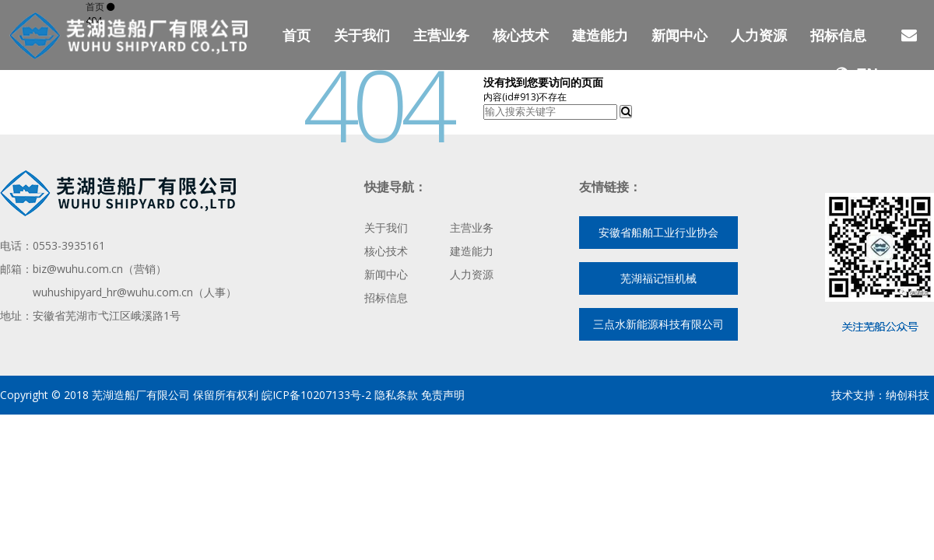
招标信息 (838, 35)
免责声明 (443, 395)
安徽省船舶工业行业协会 (658, 232)
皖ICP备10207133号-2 (315, 395)
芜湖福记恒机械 (658, 278)
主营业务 (441, 35)
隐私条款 (396, 395)
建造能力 (600, 35)
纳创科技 (908, 395)
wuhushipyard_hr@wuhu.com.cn (113, 292)
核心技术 (521, 35)
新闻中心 (679, 35)
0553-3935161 (69, 245)
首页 (297, 35)
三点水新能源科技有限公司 (658, 324)
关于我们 (362, 35)
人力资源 (759, 35)
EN (857, 74)
